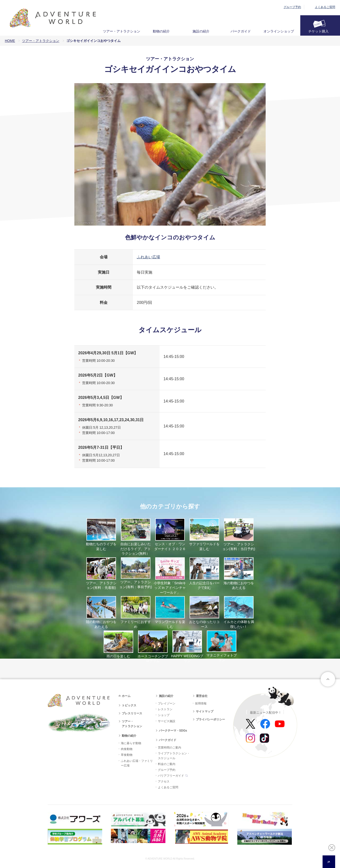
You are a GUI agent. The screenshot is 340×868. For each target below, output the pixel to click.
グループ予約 (292, 7)
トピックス (129, 705)
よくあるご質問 (325, 7)
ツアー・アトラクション (122, 31)
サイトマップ (205, 711)
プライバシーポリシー (210, 719)
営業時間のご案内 (170, 748)
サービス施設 (167, 721)
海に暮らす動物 (131, 743)
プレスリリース (132, 713)
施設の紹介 (201, 31)
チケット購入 (318, 31)
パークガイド (241, 31)
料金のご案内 (167, 764)
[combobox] (329, 862)
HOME (10, 41)
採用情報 (201, 703)
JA (329, 862)
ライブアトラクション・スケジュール (174, 756)
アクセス (164, 781)
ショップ (164, 715)
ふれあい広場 (148, 257)
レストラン (165, 709)
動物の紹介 (161, 31)
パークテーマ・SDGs (173, 731)
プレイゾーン (167, 703)
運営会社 (202, 696)
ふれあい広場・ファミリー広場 (137, 763)
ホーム (126, 696)
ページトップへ (328, 679)
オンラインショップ (279, 31)
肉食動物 (127, 749)
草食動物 (127, 755)
